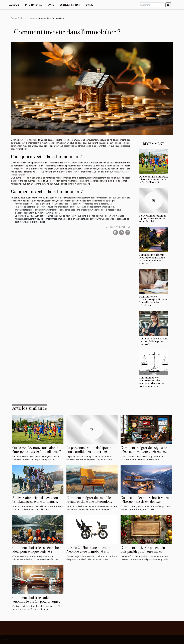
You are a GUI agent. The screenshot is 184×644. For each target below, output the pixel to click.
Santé (51, 5)
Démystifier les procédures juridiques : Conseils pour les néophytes (153, 301)
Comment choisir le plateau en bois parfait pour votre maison (143, 550)
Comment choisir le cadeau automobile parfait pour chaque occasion (35, 602)
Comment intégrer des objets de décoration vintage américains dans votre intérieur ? (144, 452)
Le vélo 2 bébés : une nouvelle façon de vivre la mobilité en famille (88, 552)
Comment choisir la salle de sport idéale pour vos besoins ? (153, 342)
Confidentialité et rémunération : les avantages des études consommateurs (151, 382)
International (33, 5)
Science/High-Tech (70, 5)
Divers (89, 5)
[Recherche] (152, 5)
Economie (14, 5)
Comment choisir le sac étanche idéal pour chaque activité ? (36, 550)
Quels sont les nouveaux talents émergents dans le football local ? (153, 180)
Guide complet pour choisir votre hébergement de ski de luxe (145, 500)
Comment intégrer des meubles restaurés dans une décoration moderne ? (89, 502)
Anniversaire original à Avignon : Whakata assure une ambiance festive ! (36, 502)
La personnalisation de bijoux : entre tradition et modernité (153, 219)
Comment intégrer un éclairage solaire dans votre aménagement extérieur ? (152, 259)
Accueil (14, 18)
